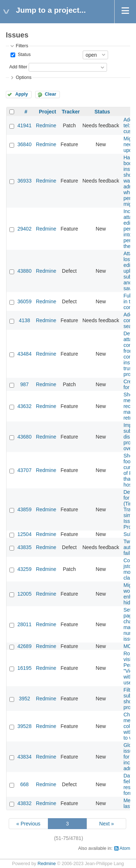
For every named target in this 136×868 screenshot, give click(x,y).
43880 (24, 271)
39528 (24, 726)
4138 (24, 320)
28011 (24, 624)
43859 (24, 509)
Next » (107, 824)
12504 (24, 534)
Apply (22, 94)
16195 (24, 668)
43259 (24, 569)
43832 (24, 803)
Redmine (46, 125)
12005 (24, 594)
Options (23, 77)
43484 (24, 354)
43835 (24, 547)
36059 (24, 301)
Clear (50, 94)
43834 (24, 757)
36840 (24, 144)
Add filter (18, 67)
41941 (24, 125)
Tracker (71, 112)
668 (24, 784)
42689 (24, 646)
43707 (24, 470)
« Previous (28, 824)
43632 (24, 406)
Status (23, 55)
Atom (125, 848)
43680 (24, 437)
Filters (22, 46)
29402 (24, 229)
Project (47, 112)
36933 (24, 181)
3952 (24, 699)
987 (24, 384)
